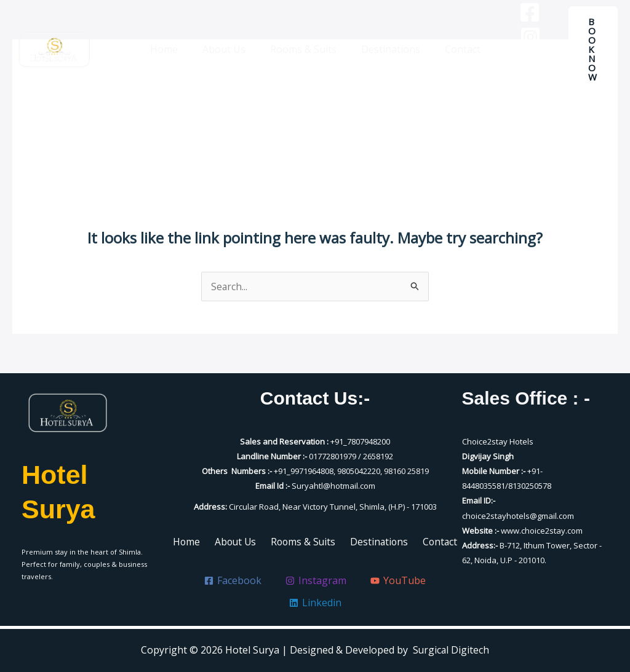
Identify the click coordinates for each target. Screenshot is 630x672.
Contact (453, 49)
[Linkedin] (518, 86)
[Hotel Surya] (54, 49)
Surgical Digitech (451, 650)
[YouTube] (518, 61)
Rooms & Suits (303, 49)
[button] (593, 49)
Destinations (386, 49)
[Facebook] (517, 12)
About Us (229, 49)
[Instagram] (518, 37)
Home (174, 49)
